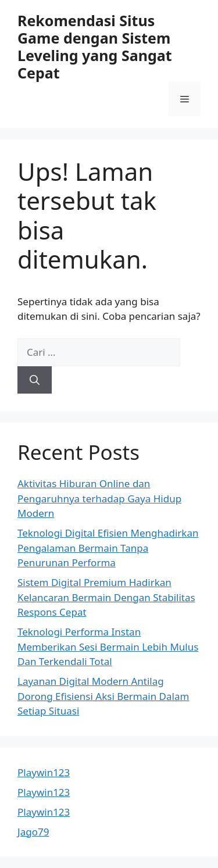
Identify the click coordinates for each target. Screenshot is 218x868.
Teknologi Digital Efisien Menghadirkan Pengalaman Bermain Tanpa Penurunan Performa (108, 548)
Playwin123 (44, 772)
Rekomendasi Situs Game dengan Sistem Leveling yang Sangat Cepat (95, 47)
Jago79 (33, 832)
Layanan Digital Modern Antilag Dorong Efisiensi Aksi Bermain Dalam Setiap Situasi (103, 696)
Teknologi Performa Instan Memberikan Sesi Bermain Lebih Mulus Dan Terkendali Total (108, 646)
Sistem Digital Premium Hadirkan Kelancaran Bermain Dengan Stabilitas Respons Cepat (106, 597)
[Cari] (35, 380)
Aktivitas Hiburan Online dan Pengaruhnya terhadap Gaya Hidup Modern (99, 498)
